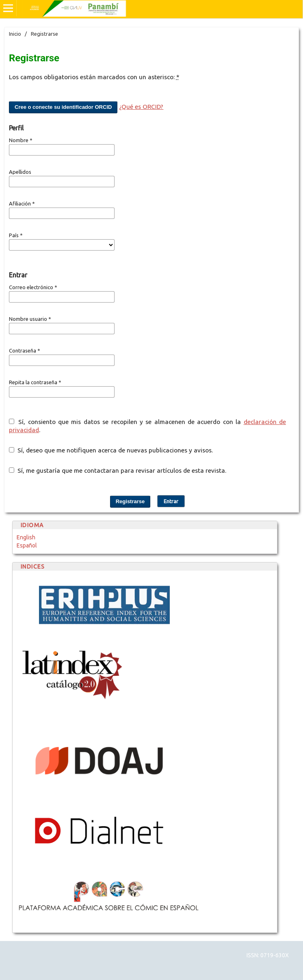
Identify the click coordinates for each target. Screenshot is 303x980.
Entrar (171, 501)
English (26, 537)
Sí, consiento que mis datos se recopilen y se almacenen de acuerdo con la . (147, 426)
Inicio (15, 34)
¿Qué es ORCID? (141, 107)
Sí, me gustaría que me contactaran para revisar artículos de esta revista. (118, 471)
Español (27, 545)
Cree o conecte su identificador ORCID (63, 107)
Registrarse (130, 501)
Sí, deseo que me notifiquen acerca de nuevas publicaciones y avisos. (111, 450)
